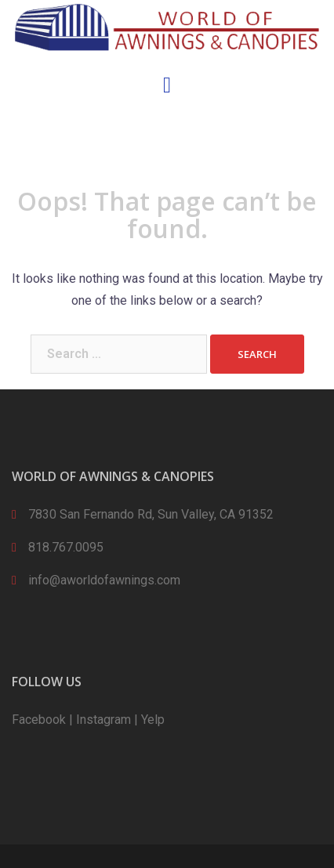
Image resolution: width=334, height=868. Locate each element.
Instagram (103, 720)
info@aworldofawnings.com (104, 580)
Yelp (153, 720)
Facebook (39, 720)
